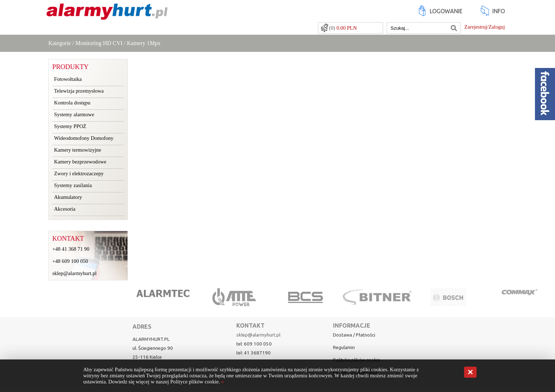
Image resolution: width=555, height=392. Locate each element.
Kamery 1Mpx (144, 43)
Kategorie (60, 43)
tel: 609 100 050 (254, 344)
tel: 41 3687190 (254, 353)
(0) (343, 28)
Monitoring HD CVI (99, 43)
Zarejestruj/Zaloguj (485, 27)
